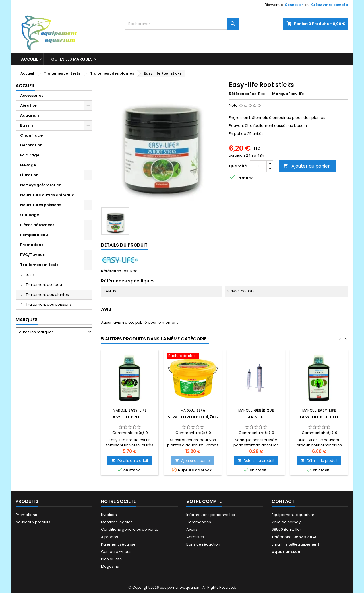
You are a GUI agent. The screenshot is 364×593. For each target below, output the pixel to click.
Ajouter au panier (306, 166)
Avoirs (192, 529)
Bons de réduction (203, 544)
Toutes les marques (71, 59)
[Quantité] (258, 166)
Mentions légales (117, 522)
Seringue (256, 417)
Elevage (28, 165)
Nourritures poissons (41, 205)
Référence (239, 94)
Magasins (110, 566)
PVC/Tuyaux (32, 255)
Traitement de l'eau (44, 285)
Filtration (29, 175)
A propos (109, 537)
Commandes (199, 522)
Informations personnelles (211, 515)
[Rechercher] (182, 24)
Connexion (294, 5)
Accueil (30, 59)
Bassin (27, 125)
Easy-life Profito (130, 417)
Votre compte (204, 501)
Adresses (195, 537)
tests (30, 275)
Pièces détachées (37, 225)
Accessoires (32, 95)
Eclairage (30, 155)
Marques (27, 320)
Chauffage (31, 135)
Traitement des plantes (47, 295)
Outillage (30, 215)
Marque (280, 94)
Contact (283, 501)
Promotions (32, 245)
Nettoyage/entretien (41, 185)
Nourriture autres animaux (47, 195)
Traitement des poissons (49, 304)
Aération (29, 105)
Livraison (109, 515)
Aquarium (30, 115)
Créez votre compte (329, 5)
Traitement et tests (39, 265)
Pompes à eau (34, 235)
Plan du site (111, 559)
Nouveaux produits (33, 522)
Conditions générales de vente (130, 529)
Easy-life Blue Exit (319, 417)
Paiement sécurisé (118, 544)
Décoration (31, 145)
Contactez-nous (116, 552)
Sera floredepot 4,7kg (193, 417)
